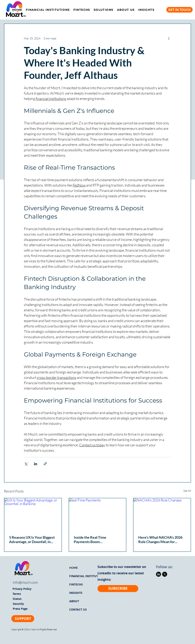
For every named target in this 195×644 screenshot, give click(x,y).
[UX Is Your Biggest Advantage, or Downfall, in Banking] (33, 514)
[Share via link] (45, 464)
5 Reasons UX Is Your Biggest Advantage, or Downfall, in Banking (32, 539)
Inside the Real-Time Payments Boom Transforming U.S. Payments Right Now (96, 539)
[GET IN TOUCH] (179, 10)
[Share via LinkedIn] (36, 464)
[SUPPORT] (23, 619)
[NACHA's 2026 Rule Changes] (162, 514)
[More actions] (169, 38)
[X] (165, 574)
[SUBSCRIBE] (118, 589)
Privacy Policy (22, 589)
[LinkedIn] (158, 574)
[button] (104, 10)
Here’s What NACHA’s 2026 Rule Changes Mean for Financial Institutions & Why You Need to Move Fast (161, 539)
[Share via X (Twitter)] (26, 464)
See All (187, 491)
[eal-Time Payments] (98, 514)
